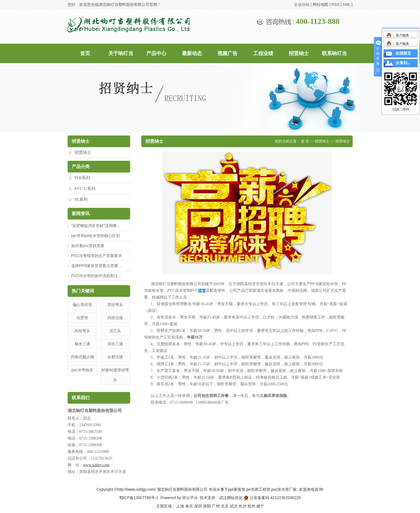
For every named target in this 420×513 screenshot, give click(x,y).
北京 (225, 506)
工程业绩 (263, 53)
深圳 (198, 506)
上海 (180, 506)
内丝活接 (115, 318)
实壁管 (82, 318)
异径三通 (115, 344)
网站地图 (320, 4)
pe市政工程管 (258, 489)
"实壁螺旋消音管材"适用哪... (96, 226)
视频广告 (228, 53)
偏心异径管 (82, 305)
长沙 (243, 506)
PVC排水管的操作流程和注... (96, 276)
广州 (216, 506)
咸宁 (260, 506)
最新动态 (192, 53)
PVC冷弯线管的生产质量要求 (97, 256)
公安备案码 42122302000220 (272, 498)
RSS (335, 4)
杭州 (251, 506)
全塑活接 (115, 357)
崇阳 (207, 506)
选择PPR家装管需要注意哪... (96, 266)
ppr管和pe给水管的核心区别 (96, 236)
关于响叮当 (121, 53)
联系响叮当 (334, 53)
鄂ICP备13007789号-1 (139, 498)
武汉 (234, 506)
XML (347, 4)
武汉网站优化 (231, 498)
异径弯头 (115, 305)
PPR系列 (82, 178)
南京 (189, 506)
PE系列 (81, 199)
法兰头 (115, 331)
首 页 (305, 141)
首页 (85, 53)
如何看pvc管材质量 (88, 246)
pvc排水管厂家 (284, 489)
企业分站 (302, 4)
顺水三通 (82, 344)
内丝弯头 (82, 331)
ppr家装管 (237, 489)
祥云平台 (190, 498)
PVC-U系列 (85, 189)
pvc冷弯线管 (82, 370)
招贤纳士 (299, 53)
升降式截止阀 (82, 357)
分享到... (403, 63)
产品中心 (156, 53)
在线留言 (403, 53)
